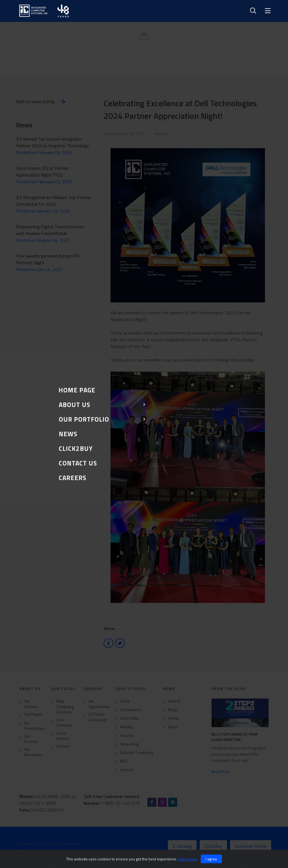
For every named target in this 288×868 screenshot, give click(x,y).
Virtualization (131, 710)
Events (174, 718)
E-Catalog (182, 846)
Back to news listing (41, 102)
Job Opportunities (99, 704)
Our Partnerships (35, 726)
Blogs (173, 710)
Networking (130, 744)
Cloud (125, 701)
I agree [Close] (211, 859)
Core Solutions (64, 723)
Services (63, 746)
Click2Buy (213, 846)
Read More (220, 772)
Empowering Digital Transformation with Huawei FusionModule (50, 230)
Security (127, 735)
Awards (174, 701)
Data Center (130, 718)
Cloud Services (63, 736)
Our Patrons (31, 704)
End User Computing (137, 753)
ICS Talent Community (97, 717)
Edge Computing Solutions (65, 707)
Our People (33, 714)
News (173, 727)
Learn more (187, 859)
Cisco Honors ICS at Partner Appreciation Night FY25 (42, 171)
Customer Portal (251, 846)
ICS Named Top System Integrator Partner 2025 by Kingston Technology (52, 142)
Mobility (126, 727)
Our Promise (31, 739)
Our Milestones (33, 752)
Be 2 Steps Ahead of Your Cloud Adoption (235, 737)
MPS (124, 761)
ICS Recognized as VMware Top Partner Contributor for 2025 (54, 201)
